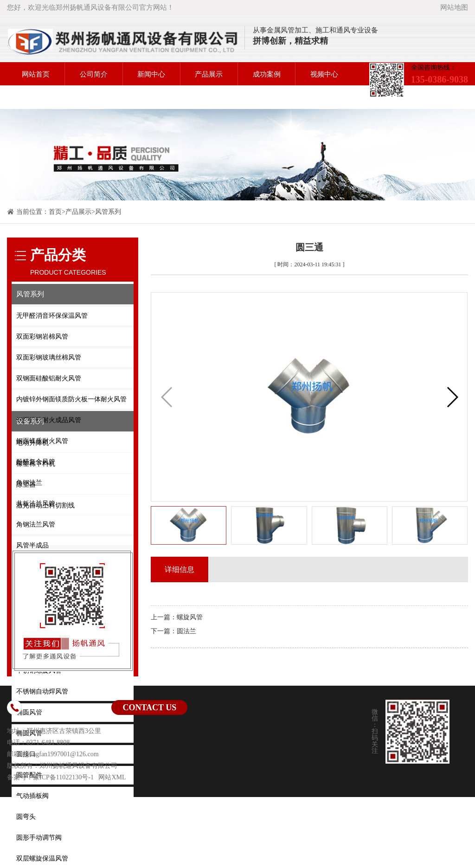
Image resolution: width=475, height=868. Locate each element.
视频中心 (324, 74)
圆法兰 (186, 631)
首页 (55, 212)
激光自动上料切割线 (45, 505)
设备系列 (30, 421)
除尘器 (26, 485)
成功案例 (267, 74)
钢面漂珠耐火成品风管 (49, 420)
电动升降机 (32, 443)
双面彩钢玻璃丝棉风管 (49, 357)
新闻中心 (151, 74)
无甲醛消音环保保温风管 (52, 316)
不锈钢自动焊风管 (42, 691)
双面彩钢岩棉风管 (42, 337)
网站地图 (454, 7)
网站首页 (36, 74)
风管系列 (108, 212)
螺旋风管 (190, 617)
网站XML (112, 777)
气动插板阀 (32, 796)
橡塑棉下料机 (36, 464)
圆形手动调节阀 (39, 838)
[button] (452, 397)
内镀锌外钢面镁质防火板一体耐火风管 (71, 399)
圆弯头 (26, 817)
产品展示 (209, 74)
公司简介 (94, 74)
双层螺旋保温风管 (42, 858)
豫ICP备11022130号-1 (63, 777)
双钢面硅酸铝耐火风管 (49, 378)
